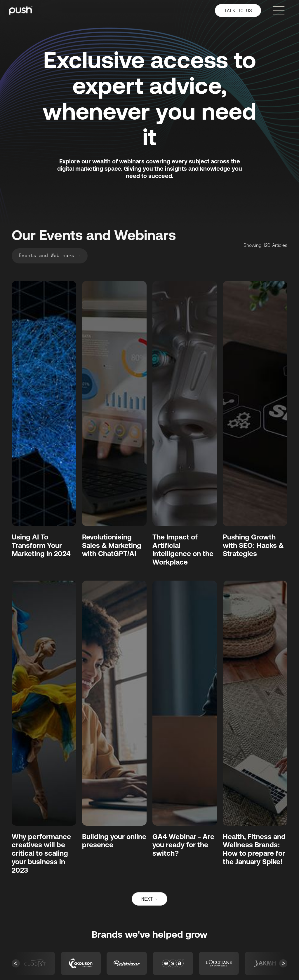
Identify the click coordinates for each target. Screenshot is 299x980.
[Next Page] (149, 899)
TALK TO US (238, 11)
